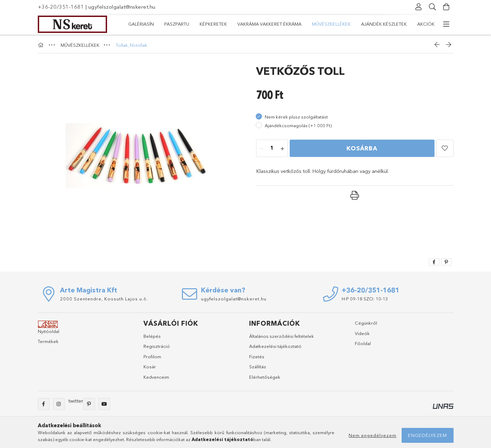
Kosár (150, 367)
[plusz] (282, 149)
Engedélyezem (427, 435)
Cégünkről (366, 323)
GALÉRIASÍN (422, 24)
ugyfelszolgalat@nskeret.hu (122, 7)
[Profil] (419, 7)
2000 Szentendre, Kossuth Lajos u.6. (104, 299)
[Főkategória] (42, 45)
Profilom (152, 357)
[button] (445, 148)
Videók (362, 333)
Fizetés (257, 357)
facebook (44, 404)
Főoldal (363, 343)
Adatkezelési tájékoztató (275, 346)
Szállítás (258, 367)
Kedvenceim (156, 377)
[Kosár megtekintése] (447, 7)
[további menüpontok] (447, 24)
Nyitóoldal (49, 331)
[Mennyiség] (272, 149)
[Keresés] (433, 7)
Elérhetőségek (265, 377)
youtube (104, 404)
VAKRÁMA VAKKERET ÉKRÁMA (293, 24)
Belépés (152, 336)
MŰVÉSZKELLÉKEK (231, 24)
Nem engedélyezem (372, 435)
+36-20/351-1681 (61, 7)
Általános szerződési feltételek (282, 336)
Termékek (48, 341)
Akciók (137, 24)
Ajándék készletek (179, 24)
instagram (59, 404)
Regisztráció (157, 346)
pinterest (89, 404)
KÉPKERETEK (349, 24)
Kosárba (362, 148)
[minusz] (262, 149)
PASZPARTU (386, 24)
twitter (76, 401)
